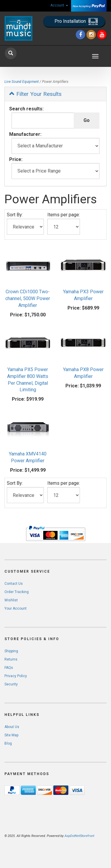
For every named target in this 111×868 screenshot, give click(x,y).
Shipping (11, 651)
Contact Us (14, 584)
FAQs (9, 668)
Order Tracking (17, 592)
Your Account (16, 608)
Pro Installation (76, 21)
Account (59, 5)
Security (11, 684)
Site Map (11, 735)
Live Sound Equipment (22, 82)
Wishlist (11, 600)
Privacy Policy (16, 676)
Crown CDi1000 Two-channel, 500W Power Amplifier (28, 298)
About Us (12, 727)
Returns (11, 659)
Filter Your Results (35, 94)
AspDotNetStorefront (79, 836)
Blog (8, 743)
